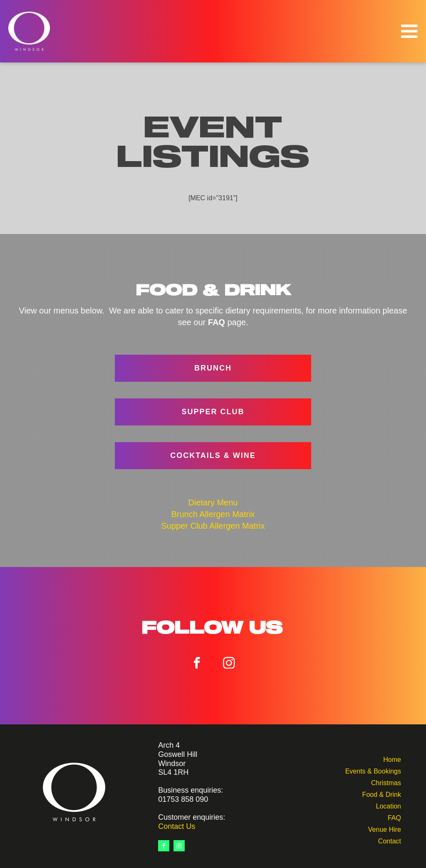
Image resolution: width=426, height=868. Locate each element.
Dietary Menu (213, 502)
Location (388, 805)
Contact (390, 840)
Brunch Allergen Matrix (213, 514)
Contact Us (177, 826)
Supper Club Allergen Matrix (213, 526)
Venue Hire (385, 829)
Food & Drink (382, 794)
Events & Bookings (373, 770)
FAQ (394, 817)
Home (392, 759)
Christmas (386, 782)
